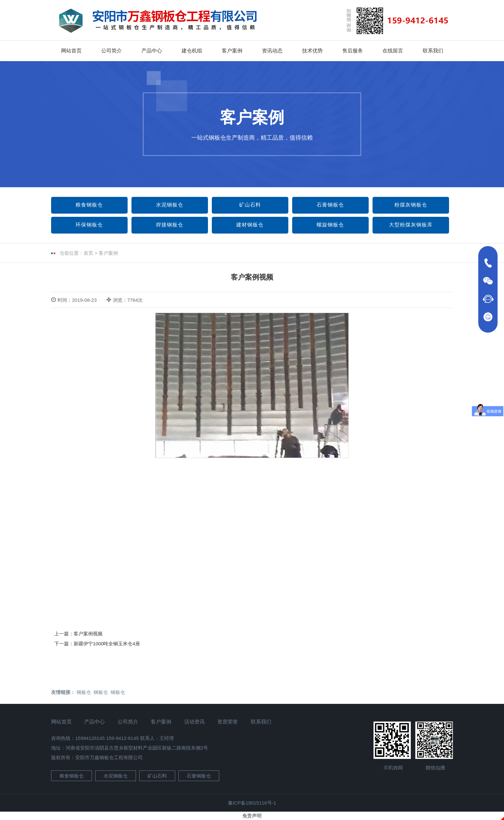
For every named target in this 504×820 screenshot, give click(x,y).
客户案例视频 (88, 634)
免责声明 (252, 816)
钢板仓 (84, 692)
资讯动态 (272, 51)
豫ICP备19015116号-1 (252, 803)
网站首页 (71, 51)
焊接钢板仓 (170, 225)
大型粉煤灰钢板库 (411, 225)
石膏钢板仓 (330, 205)
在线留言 (393, 51)
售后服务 (353, 51)
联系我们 (433, 51)
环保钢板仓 (89, 225)
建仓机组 (192, 51)
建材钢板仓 (250, 225)
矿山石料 (250, 205)
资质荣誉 (228, 722)
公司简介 (112, 51)
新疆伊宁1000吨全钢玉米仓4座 (107, 644)
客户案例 (232, 51)
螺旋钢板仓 (330, 225)
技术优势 (312, 51)
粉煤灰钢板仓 (411, 205)
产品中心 (152, 51)
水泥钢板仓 (170, 205)
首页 (88, 253)
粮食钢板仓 (89, 205)
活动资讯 (194, 722)
